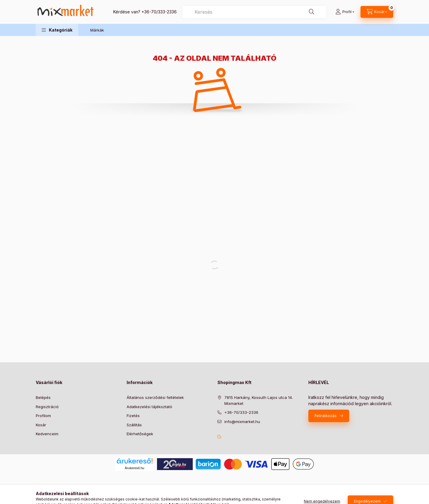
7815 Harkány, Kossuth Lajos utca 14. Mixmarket (259, 400)
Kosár (41, 425)
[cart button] (377, 12)
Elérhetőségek (140, 434)
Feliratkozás (326, 416)
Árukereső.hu (135, 468)
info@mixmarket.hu (242, 422)
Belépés (43, 397)
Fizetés (133, 416)
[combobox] (254, 12)
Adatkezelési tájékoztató (149, 407)
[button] (57, 30)
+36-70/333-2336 (159, 12)
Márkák (97, 30)
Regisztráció (47, 407)
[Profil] (345, 12)
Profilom (43, 416)
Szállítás (134, 425)
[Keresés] (312, 12)
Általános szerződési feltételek (155, 397)
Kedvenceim (47, 434)
